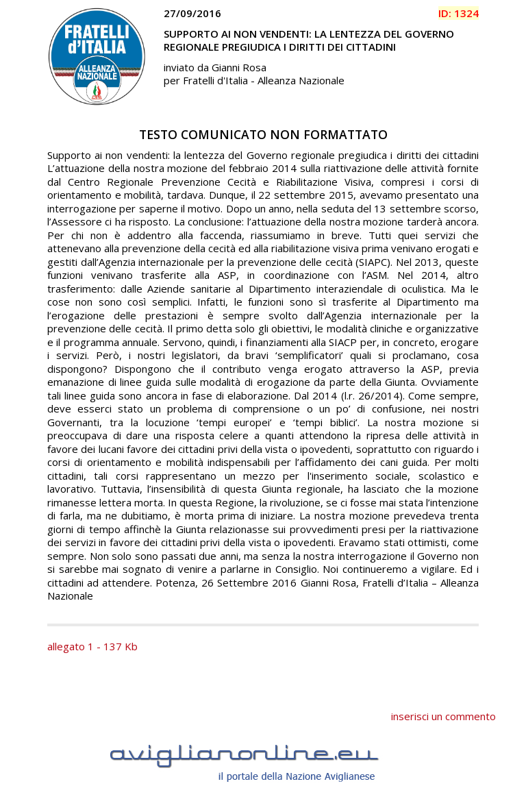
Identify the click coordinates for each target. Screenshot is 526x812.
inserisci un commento (443, 716)
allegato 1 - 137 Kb (92, 646)
